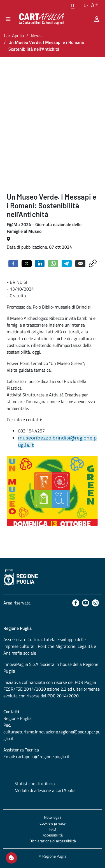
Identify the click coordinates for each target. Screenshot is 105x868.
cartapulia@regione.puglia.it (43, 757)
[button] (73, 5)
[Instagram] (95, 603)
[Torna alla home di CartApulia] (40, 19)
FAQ (53, 829)
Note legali (53, 817)
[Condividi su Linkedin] (40, 263)
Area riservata (17, 603)
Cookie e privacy (53, 823)
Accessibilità (53, 835)
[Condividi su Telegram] (67, 263)
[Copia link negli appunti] (93, 263)
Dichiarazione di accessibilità (53, 841)
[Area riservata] (97, 19)
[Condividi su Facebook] (13, 263)
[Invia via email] (80, 263)
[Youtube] (86, 603)
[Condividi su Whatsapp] (53, 263)
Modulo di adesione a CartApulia (45, 790)
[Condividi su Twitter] (27, 263)
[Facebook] (76, 603)
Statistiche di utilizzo (35, 784)
